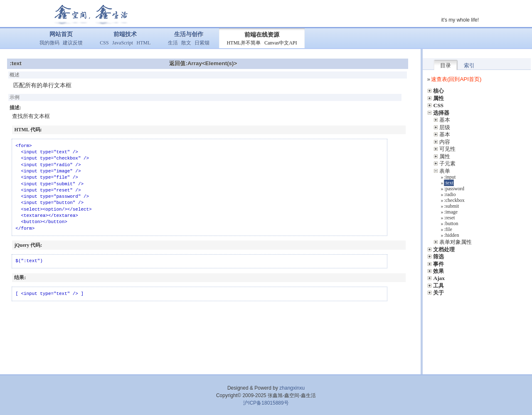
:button (451, 223)
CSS (104, 43)
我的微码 (49, 43)
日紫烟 (202, 43)
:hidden (451, 235)
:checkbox (454, 200)
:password (454, 189)
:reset (449, 218)
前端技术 (125, 34)
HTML (144, 43)
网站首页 (61, 34)
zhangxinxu (292, 388)
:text (449, 183)
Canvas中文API (281, 43)
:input (450, 177)
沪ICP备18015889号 (266, 403)
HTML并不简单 (244, 43)
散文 (186, 43)
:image (451, 212)
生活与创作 (189, 34)
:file (448, 229)
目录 (446, 65)
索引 (469, 65)
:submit (451, 206)
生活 (173, 43)
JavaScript (123, 43)
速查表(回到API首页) (456, 79)
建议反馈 (73, 43)
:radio (450, 194)
